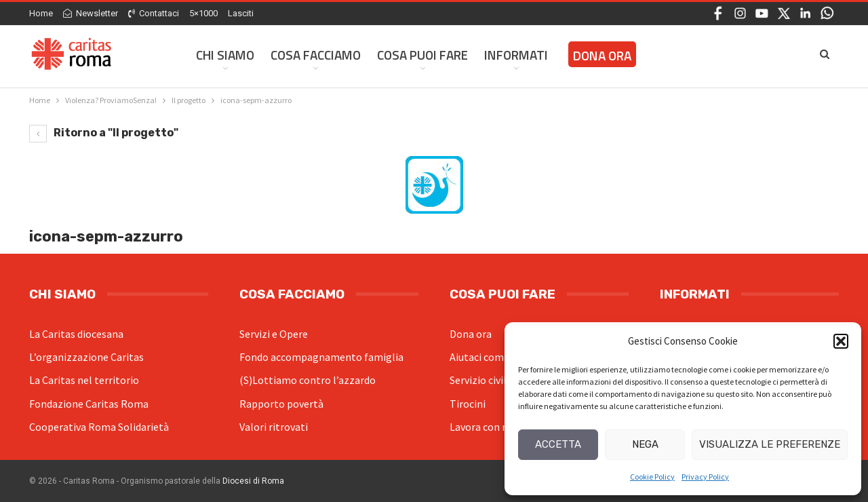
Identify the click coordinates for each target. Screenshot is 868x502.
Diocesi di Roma (253, 481)
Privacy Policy (705, 477)
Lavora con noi (483, 427)
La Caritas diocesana (76, 334)
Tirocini (468, 404)
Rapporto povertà (281, 404)
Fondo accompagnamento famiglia (321, 357)
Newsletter (91, 13)
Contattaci (154, 13)
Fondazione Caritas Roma (89, 404)
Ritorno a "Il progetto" (104, 133)
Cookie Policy (652, 477)
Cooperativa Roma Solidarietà (99, 427)
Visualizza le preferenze (770, 444)
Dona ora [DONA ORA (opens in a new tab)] (602, 55)
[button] (841, 341)
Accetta (558, 444)
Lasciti (241, 13)
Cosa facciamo (316, 55)
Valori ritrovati (274, 427)
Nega (645, 444)
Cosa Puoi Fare (422, 55)
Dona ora (471, 334)
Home (41, 13)
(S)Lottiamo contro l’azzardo (308, 380)
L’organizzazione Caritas (86, 357)
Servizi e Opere (274, 334)
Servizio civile (481, 380)
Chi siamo (225, 55)
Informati (516, 55)
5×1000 (203, 13)
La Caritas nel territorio (84, 380)
